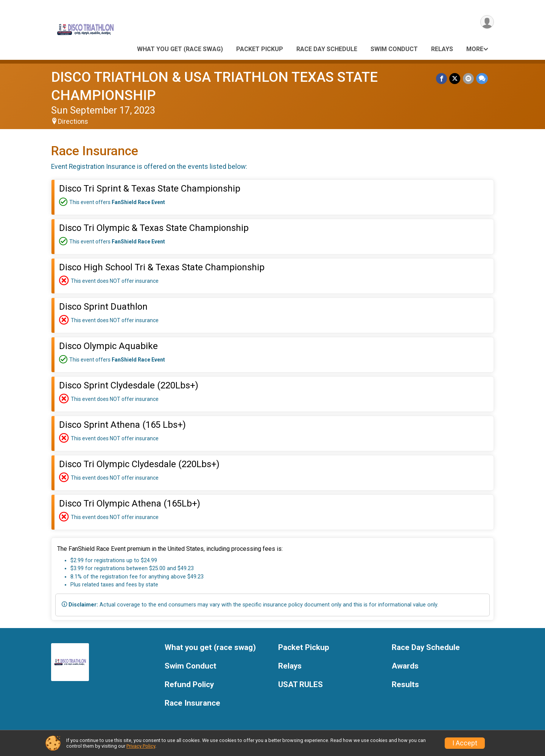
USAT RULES (301, 685)
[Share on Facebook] (442, 79)
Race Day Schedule (327, 49)
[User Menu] (487, 22)
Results (405, 685)
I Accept (465, 743)
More (475, 49)
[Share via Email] (468, 79)
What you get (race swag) (180, 49)
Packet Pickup (260, 49)
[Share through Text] (482, 79)
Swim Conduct (394, 49)
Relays (442, 49)
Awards (405, 666)
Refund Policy (189, 685)
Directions (73, 122)
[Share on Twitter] (455, 79)
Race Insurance (192, 703)
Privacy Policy (141, 746)
